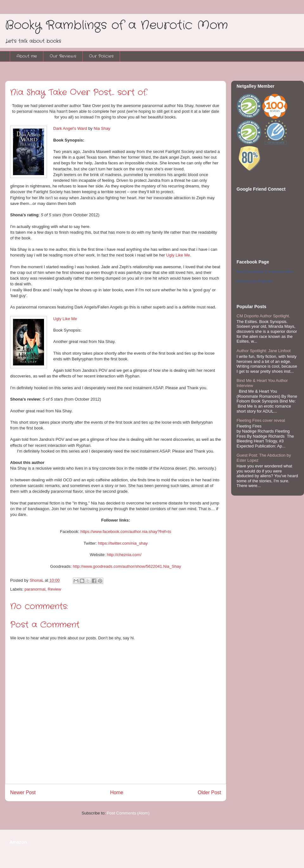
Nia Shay (102, 128)
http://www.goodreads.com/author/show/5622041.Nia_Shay (127, 566)
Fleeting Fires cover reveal (261, 420)
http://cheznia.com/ (124, 555)
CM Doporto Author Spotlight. (263, 316)
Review (55, 589)
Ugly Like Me (178, 255)
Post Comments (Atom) (128, 813)
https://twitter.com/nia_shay (123, 543)
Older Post (209, 792)
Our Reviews (63, 56)
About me (27, 56)
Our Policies (101, 56)
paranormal (35, 589)
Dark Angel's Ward (70, 128)
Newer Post (23, 792)
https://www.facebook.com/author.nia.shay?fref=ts (126, 532)
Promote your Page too (254, 281)
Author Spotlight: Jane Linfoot (264, 351)
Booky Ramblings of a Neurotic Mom (117, 25)
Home (117, 792)
